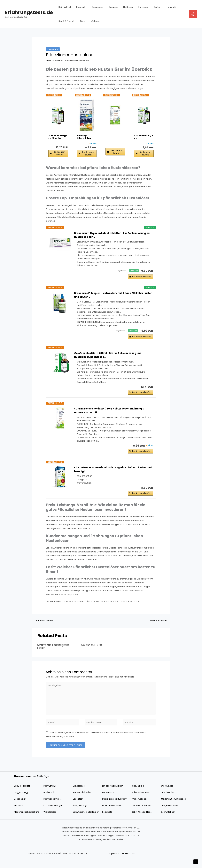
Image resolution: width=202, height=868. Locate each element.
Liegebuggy (20, 808)
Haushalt (161, 7)
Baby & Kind (64, 7)
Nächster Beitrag (160, 628)
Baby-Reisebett (22, 795)
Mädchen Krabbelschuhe (27, 821)
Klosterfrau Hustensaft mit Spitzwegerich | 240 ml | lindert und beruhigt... (113, 475)
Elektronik (122, 7)
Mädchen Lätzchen (112, 814)
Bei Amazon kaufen (59, 153)
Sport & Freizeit (66, 21)
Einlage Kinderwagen (113, 795)
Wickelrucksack (140, 808)
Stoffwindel (167, 795)
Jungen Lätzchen (170, 814)
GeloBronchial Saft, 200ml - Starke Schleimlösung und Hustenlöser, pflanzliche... (110, 358)
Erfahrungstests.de (29, 12)
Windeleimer (79, 795)
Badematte (108, 801)
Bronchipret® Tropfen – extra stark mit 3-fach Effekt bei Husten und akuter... (111, 296)
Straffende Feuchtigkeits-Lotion (55, 653)
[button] (193, 14)
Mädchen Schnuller (141, 814)
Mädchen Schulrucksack (174, 808)
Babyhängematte (53, 808)
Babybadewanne (141, 801)
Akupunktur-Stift (92, 652)
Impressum (114, 862)
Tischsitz (19, 814)
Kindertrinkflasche (82, 801)
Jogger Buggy (21, 801)
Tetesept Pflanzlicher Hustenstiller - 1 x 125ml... (86, 137)
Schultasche (168, 801)
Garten (148, 7)
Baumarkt (79, 7)
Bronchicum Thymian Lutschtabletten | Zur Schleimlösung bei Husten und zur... (113, 235)
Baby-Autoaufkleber (142, 821)
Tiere (80, 21)
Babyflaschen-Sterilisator (86, 821)
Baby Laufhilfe (51, 795)
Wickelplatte (50, 821)
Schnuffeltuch (168, 821)
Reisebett (107, 821)
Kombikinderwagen (53, 814)
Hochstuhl (49, 801)
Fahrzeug (136, 7)
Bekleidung (94, 7)
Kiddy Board (138, 795)
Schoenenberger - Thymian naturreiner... (58, 137)
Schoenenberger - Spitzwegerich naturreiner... (144, 137)
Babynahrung (80, 814)
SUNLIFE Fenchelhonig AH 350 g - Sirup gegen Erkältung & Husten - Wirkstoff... (112, 415)
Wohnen (92, 21)
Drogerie (108, 7)
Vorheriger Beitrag (43, 628)
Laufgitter (78, 808)
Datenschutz (128, 862)
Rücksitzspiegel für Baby (115, 808)
